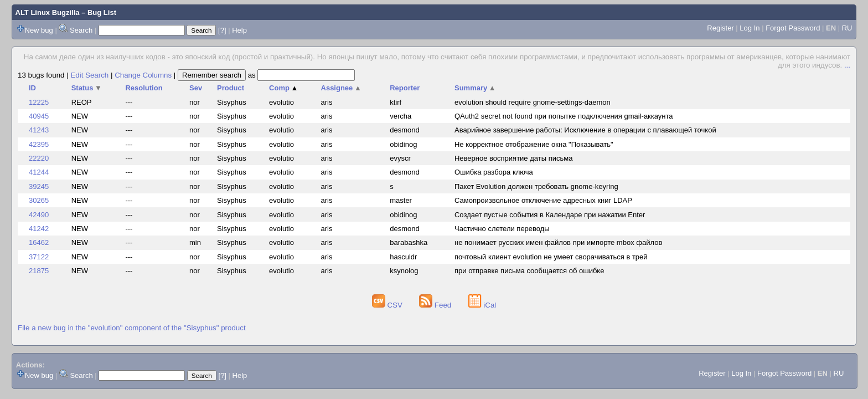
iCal (482, 305)
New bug (39, 30)
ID (32, 88)
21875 (39, 271)
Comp (283, 88)
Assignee (341, 88)
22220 (39, 158)
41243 (39, 130)
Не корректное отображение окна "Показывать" (534, 144)
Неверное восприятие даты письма (513, 158)
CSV (388, 305)
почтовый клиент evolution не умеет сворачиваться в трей (551, 257)
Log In (750, 28)
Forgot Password (793, 28)
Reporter (405, 88)
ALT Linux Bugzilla (48, 12)
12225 (39, 102)
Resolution (144, 88)
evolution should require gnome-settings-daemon (533, 102)
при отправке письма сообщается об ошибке (529, 271)
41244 (39, 172)
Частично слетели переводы (502, 229)
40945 (39, 116)
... (847, 65)
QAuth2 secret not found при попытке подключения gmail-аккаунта (564, 116)
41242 (39, 229)
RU (847, 28)
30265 (39, 200)
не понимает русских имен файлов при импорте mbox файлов (558, 242)
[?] (222, 30)
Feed (436, 305)
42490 (39, 215)
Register (720, 28)
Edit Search (89, 75)
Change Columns (143, 75)
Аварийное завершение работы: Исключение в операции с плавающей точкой (585, 130)
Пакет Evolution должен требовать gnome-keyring (536, 186)
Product (231, 88)
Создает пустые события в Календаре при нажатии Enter (550, 215)
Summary (475, 88)
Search (81, 30)
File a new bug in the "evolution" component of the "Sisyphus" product (132, 328)
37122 (39, 257)
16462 (39, 242)
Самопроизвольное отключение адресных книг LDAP (543, 200)
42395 (39, 144)
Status (87, 88)
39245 (39, 186)
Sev (196, 88)
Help (239, 30)
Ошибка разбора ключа (494, 172)
